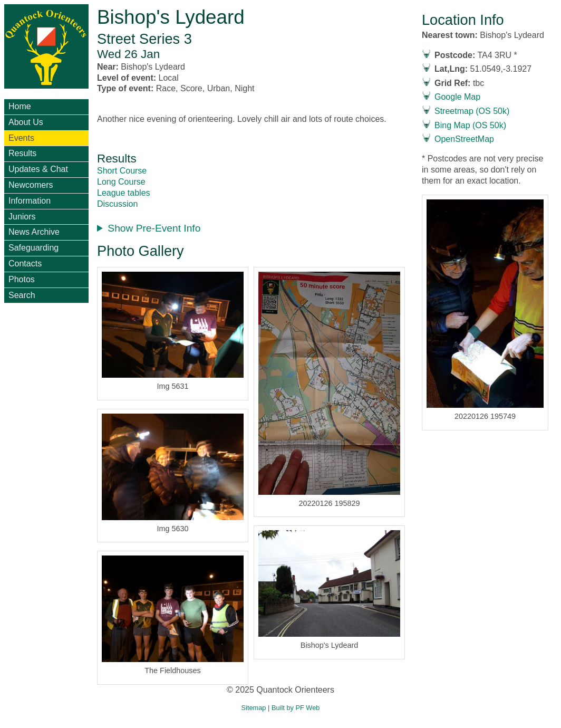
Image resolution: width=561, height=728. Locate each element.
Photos (22, 279)
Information (30, 201)
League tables (124, 193)
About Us (26, 122)
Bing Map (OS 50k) (470, 125)
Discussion (117, 204)
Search (22, 295)
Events (21, 138)
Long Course (121, 182)
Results (22, 153)
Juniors (22, 217)
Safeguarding (33, 248)
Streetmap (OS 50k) (472, 111)
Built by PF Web (296, 708)
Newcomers (31, 185)
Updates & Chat (38, 169)
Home (20, 106)
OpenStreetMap (464, 139)
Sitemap (254, 708)
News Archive (34, 232)
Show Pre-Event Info (154, 228)
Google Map (457, 97)
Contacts (25, 264)
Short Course (122, 171)
